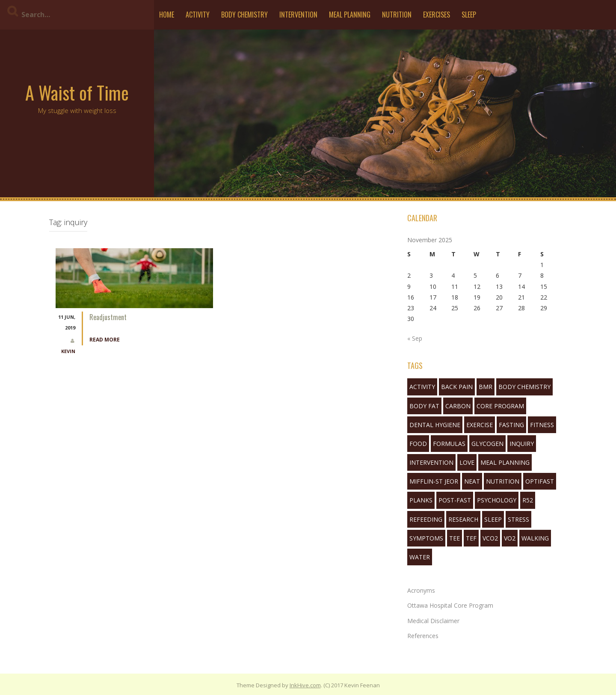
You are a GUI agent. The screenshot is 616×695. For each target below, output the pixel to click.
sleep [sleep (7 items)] (493, 519)
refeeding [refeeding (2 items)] (426, 519)
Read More (105, 340)
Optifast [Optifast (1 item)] (540, 481)
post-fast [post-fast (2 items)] (455, 500)
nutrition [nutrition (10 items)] (503, 481)
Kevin (68, 351)
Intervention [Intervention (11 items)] (431, 462)
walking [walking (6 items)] (535, 538)
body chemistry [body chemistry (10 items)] (524, 387)
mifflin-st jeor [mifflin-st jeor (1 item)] (434, 481)
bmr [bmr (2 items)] (486, 387)
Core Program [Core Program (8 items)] (500, 406)
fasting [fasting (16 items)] (511, 425)
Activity (198, 15)
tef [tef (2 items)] (471, 538)
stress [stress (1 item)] (518, 519)
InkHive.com (305, 685)
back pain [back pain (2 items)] (457, 387)
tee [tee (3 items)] (455, 538)
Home (167, 15)
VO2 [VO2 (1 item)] (510, 538)
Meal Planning (350, 15)
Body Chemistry (244, 15)
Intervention (298, 15)
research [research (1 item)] (463, 519)
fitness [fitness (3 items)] (542, 425)
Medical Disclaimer (433, 621)
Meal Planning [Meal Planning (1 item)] (505, 462)
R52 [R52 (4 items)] (528, 500)
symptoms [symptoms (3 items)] (426, 538)
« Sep (415, 338)
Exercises (437, 15)
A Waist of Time (77, 92)
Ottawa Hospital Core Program (450, 605)
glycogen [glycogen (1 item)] (487, 444)
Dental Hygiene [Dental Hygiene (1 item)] (435, 425)
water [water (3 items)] (420, 557)
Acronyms (421, 590)
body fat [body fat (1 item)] (424, 406)
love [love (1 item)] (467, 462)
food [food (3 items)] (418, 444)
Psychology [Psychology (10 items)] (497, 500)
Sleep (469, 15)
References (423, 636)
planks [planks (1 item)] (421, 500)
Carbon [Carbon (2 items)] (458, 406)
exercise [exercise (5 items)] (480, 425)
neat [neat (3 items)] (472, 481)
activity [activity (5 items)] (422, 387)
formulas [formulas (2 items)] (449, 444)
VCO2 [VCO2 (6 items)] (490, 538)
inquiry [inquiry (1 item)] (522, 444)
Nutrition (397, 15)
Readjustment (108, 317)
